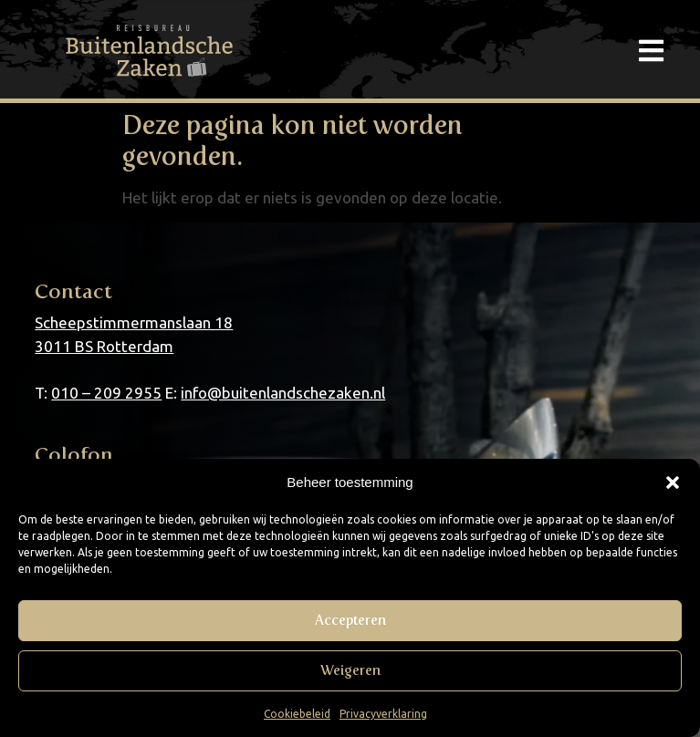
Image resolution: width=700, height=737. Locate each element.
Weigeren (350, 670)
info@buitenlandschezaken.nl (283, 393)
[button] (673, 483)
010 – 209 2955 (106, 393)
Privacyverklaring (383, 714)
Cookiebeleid (297, 714)
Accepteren (350, 620)
